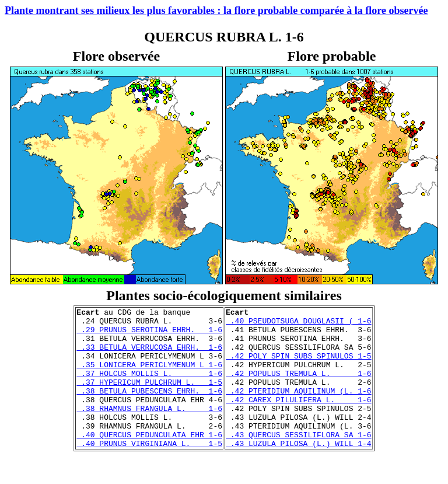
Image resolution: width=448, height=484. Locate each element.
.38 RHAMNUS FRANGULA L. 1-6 (149, 429)
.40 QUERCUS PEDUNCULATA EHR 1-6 (149, 461)
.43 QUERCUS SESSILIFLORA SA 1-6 (299, 461)
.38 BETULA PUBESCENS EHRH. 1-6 (149, 408)
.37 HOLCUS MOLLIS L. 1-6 (149, 387)
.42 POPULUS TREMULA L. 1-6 (299, 387)
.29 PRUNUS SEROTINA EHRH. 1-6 (149, 335)
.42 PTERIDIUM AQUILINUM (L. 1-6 (299, 408)
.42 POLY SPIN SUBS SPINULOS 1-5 (299, 366)
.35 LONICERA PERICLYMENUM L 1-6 (149, 377)
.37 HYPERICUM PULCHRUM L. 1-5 (149, 398)
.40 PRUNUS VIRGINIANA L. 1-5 (149, 471)
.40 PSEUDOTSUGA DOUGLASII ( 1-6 (299, 324)
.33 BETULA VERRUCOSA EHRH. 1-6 (149, 356)
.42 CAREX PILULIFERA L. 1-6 (299, 419)
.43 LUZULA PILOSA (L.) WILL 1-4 (299, 471)
